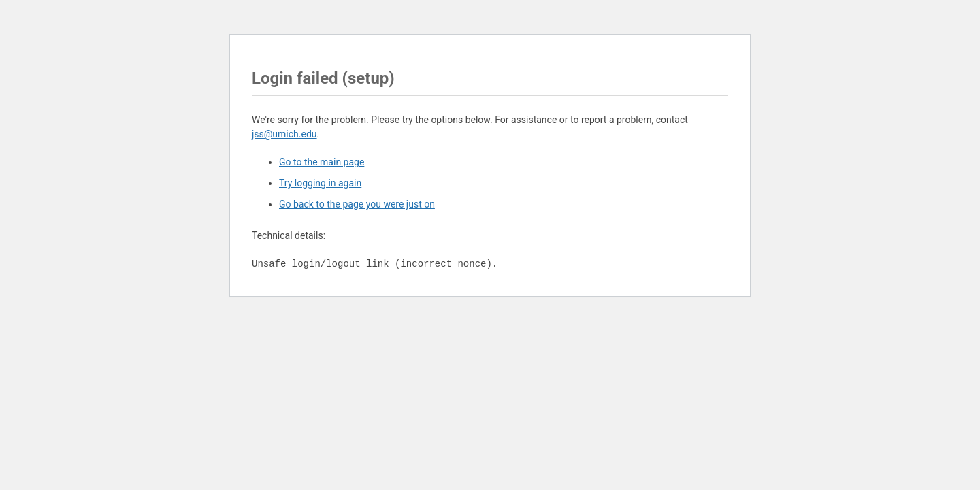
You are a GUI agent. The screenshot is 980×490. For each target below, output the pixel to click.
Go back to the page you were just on (357, 204)
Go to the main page (322, 162)
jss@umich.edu (284, 134)
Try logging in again (320, 183)
